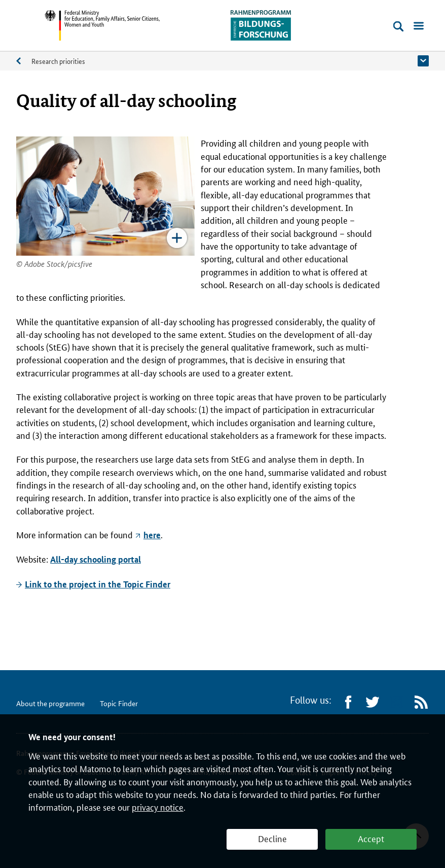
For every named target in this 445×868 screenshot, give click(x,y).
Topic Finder (119, 703)
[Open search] (398, 26)
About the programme (24, 63)
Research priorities (58, 61)
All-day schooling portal (96, 559)
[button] (423, 61)
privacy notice (158, 807)
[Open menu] (419, 26)
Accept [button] (371, 838)
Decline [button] (272, 838)
